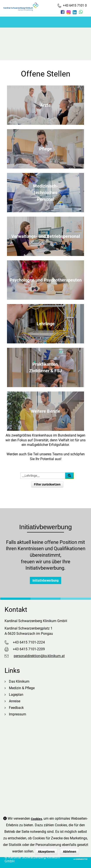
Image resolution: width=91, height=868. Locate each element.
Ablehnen (70, 852)
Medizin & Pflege (22, 688)
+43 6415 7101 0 (72, 6)
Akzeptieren (46, 852)
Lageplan (16, 695)
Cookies (36, 819)
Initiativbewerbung (45, 580)
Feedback (16, 708)
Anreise (15, 701)
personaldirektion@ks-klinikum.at (39, 656)
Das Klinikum (19, 681)
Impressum (18, 714)
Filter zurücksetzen (47, 484)
